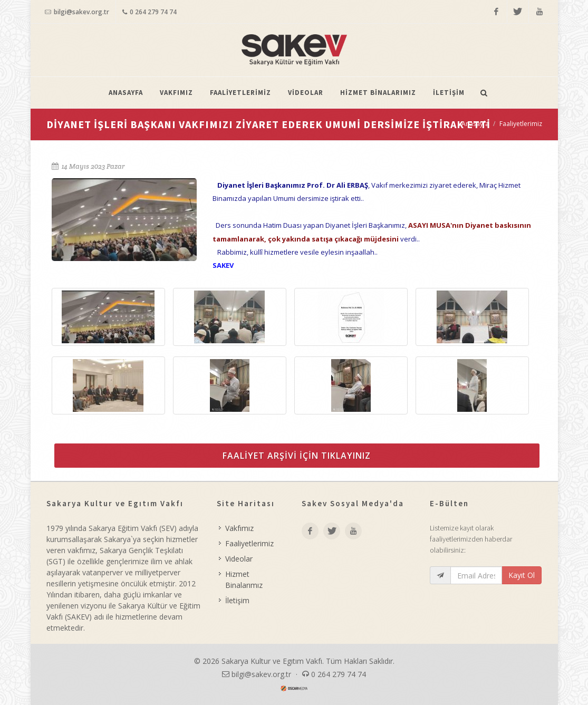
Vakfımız (239, 528)
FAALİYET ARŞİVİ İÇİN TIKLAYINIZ (297, 456)
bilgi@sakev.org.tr (77, 12)
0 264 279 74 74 (150, 12)
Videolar (239, 559)
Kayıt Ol (522, 575)
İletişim (237, 600)
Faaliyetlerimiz (521, 124)
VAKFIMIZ (176, 93)
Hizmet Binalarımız (244, 580)
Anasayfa (475, 124)
